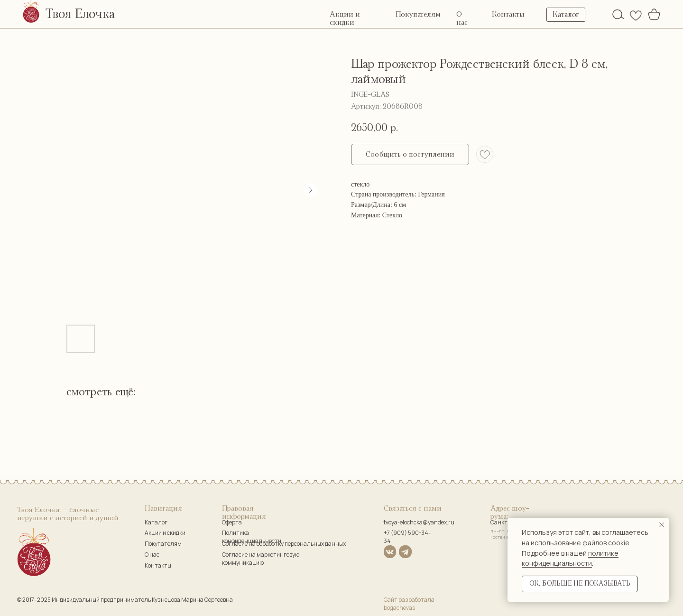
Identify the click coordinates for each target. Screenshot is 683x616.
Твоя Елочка (80, 14)
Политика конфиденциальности (252, 537)
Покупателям (418, 14)
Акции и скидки (165, 533)
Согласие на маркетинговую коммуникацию (261, 559)
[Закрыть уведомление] (662, 525)
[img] (618, 14)
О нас (152, 555)
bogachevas (399, 608)
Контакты (508, 14)
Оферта (232, 522)
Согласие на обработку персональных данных (284, 544)
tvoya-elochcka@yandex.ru (419, 522)
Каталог (156, 522)
